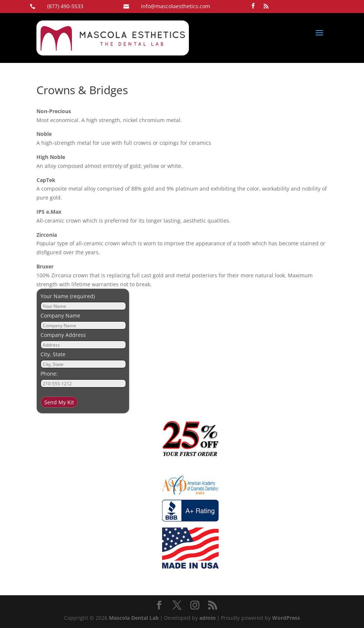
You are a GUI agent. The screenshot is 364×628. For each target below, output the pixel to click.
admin (207, 618)
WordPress (286, 618)
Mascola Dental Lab (134, 618)
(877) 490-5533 (65, 6)
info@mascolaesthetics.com (175, 6)
